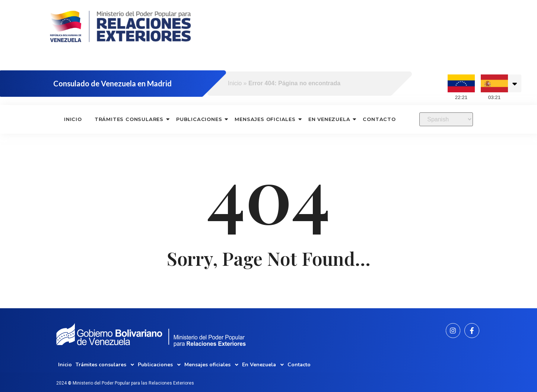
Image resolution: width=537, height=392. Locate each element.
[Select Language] (446, 119)
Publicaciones (199, 119)
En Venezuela (330, 119)
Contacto (379, 119)
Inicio (235, 83)
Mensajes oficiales (265, 119)
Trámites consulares (129, 119)
